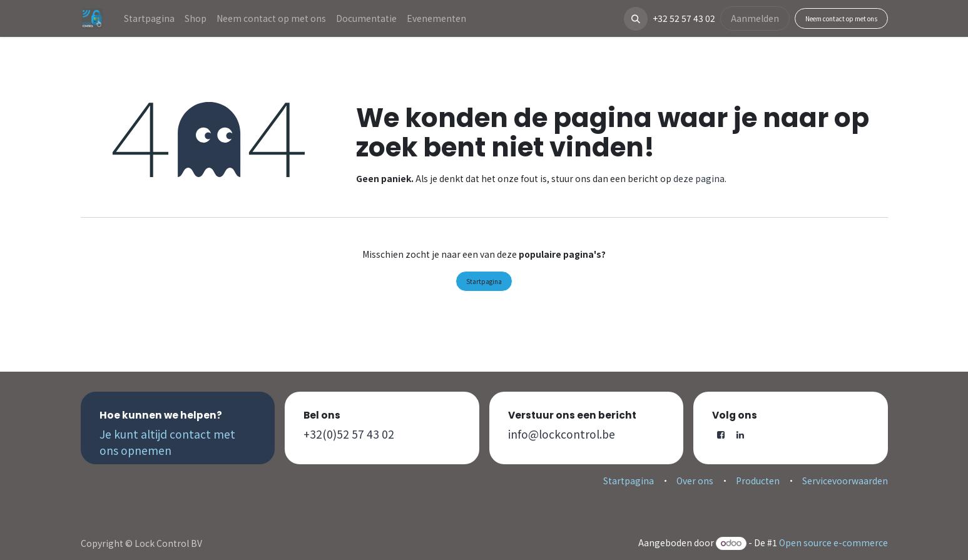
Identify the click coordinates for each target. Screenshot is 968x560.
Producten (758, 481)
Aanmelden (755, 18)
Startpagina (484, 281)
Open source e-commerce (833, 542)
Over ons (695, 481)
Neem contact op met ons (841, 18)
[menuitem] (149, 18)
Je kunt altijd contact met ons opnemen (167, 442)
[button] (636, 19)
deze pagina (699, 178)
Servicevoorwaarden (845, 481)
